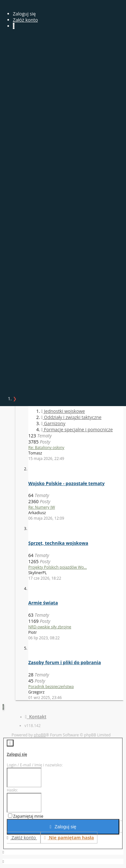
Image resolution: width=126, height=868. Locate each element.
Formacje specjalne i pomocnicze (77, 429)
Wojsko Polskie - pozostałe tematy (66, 483)
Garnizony (53, 423)
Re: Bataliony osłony (46, 448)
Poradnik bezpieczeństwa (51, 687)
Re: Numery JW (42, 507)
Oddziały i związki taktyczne (71, 417)
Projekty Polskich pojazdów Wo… (58, 567)
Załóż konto (25, 20)
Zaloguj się (17, 754)
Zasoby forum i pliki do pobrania (65, 662)
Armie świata (43, 603)
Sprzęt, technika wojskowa (58, 543)
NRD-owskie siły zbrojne (50, 627)
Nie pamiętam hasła (69, 838)
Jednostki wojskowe (63, 411)
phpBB (40, 735)
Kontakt (36, 717)
